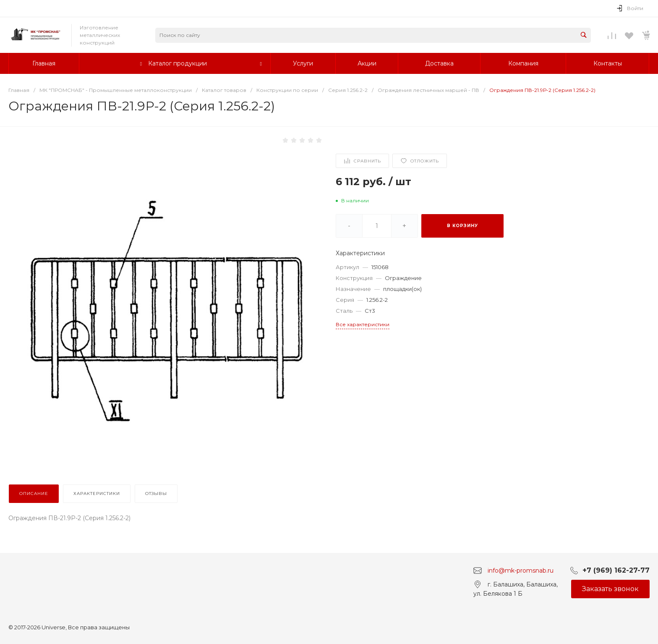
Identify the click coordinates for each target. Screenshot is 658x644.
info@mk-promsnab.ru (521, 570)
